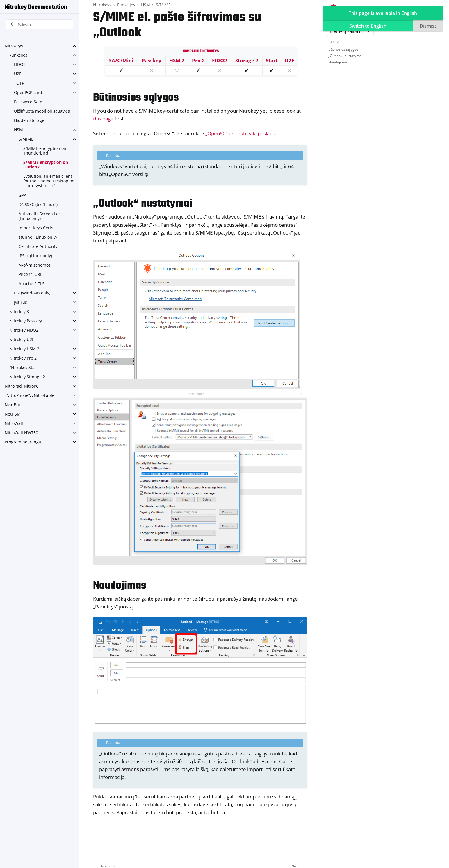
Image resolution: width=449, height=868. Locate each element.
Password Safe (28, 102)
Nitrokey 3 (19, 311)
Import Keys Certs (36, 228)
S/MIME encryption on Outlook (46, 165)
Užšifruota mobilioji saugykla (42, 111)
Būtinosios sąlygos (343, 49)
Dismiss (428, 26)
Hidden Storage (29, 120)
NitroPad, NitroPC (22, 386)
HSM (18, 130)
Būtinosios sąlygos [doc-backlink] (136, 98)
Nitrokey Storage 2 (27, 377)
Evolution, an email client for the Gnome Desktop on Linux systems (49, 181)
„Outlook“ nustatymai (345, 56)
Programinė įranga (23, 442)
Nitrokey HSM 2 (24, 349)
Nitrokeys (14, 46)
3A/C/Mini (121, 60)
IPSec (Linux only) (35, 256)
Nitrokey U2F (22, 339)
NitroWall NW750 (21, 433)
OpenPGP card (28, 92)
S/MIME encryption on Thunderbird (45, 151)
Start (272, 60)
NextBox (13, 405)
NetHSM (13, 414)
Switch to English (368, 26)
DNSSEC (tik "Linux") (38, 204)
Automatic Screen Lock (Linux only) (41, 216)
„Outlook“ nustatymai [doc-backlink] (143, 204)
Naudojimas (338, 62)
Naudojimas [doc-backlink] (120, 586)
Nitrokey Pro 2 (23, 358)
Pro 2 (198, 60)
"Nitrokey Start (24, 367)
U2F (18, 74)
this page (103, 119)
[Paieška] (40, 25)
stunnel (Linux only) (38, 237)
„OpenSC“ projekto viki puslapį (239, 133)
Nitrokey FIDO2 (24, 330)
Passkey (152, 60)
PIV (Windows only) (32, 293)
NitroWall (14, 423)
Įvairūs (21, 302)
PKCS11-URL (30, 274)
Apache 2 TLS (32, 284)
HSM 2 (177, 60)
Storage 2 (247, 60)
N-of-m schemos (35, 265)
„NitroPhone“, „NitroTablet (30, 395)
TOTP (19, 83)
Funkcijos (18, 55)
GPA (23, 195)
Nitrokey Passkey (26, 321)
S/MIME (26, 139)
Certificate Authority (38, 246)
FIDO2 (20, 64)
